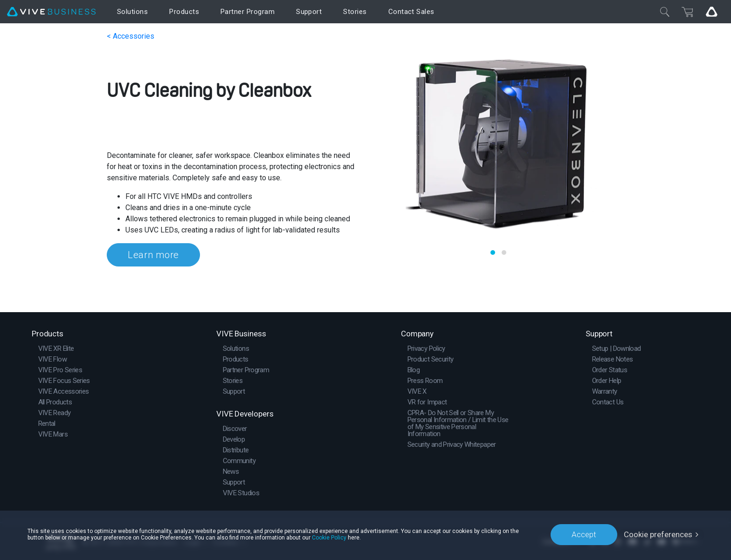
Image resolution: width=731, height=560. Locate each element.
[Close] (665, 12)
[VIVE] (51, 12)
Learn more (153, 255)
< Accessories (131, 36)
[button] (493, 253)
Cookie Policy (329, 538)
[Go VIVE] (711, 12)
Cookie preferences (658, 534)
